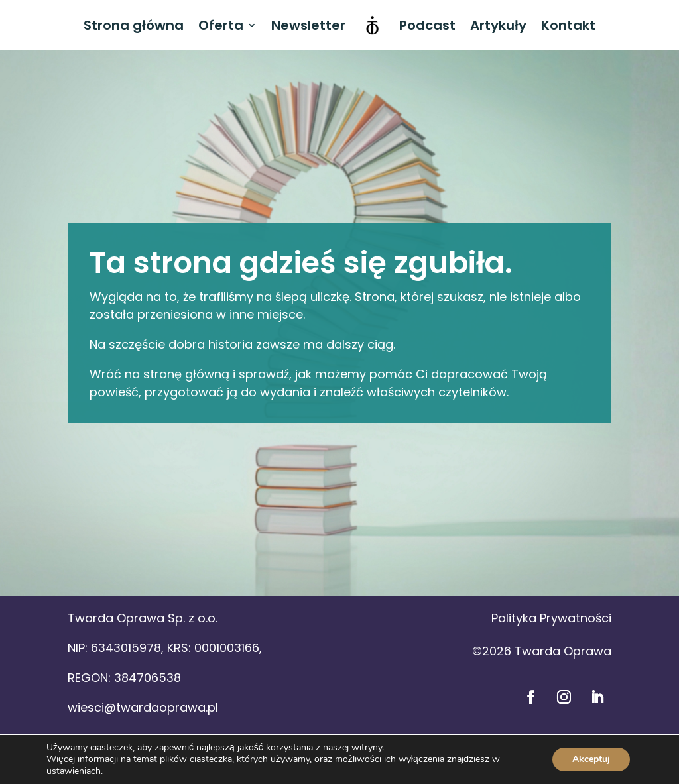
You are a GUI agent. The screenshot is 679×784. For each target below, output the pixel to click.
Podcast (427, 25)
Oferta (221, 25)
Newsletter (308, 25)
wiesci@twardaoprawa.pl (143, 707)
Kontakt (568, 25)
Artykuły (498, 25)
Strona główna (134, 25)
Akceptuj (591, 759)
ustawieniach (74, 771)
